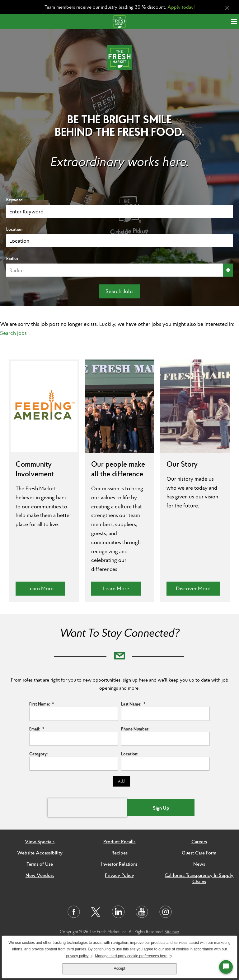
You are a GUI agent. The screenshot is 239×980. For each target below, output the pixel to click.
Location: (130, 754)
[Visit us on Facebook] (74, 912)
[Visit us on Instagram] (166, 912)
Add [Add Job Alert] (121, 781)
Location (14, 229)
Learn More (46, 588)
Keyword (14, 200)
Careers (199, 841)
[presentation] (87, 808)
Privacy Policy (119, 875)
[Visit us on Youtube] (142, 912)
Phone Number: (135, 729)
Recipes (119, 853)
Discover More (198, 588)
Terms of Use (40, 864)
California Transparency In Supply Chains (199, 878)
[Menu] (235, 21)
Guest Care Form (199, 853)
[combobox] (119, 241)
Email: (37, 729)
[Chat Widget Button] (226, 967)
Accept (120, 968)
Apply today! (181, 7)
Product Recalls (119, 841)
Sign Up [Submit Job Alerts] (161, 808)
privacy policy (80, 956)
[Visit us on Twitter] (96, 912)
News (199, 864)
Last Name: (133, 704)
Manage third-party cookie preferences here (133, 956)
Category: (38, 754)
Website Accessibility (40, 853)
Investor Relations (119, 864)
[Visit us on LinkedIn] (118, 912)
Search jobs (13, 333)
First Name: (42, 704)
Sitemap (172, 932)
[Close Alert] (227, 8)
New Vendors (40, 875)
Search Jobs (119, 291)
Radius (12, 259)
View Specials (40, 841)
